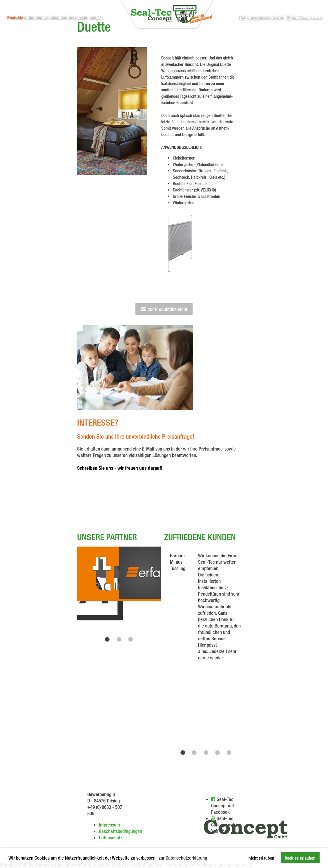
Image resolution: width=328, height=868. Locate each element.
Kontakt (96, 18)
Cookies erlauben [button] (300, 858)
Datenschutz (111, 837)
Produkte (15, 18)
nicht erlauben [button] (261, 858)
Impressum (109, 825)
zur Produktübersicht (164, 309)
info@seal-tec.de (304, 18)
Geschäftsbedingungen (120, 831)
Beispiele (58, 18)
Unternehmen (36, 18)
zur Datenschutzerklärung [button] (183, 858)
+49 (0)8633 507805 (262, 18)
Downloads (78, 18)
